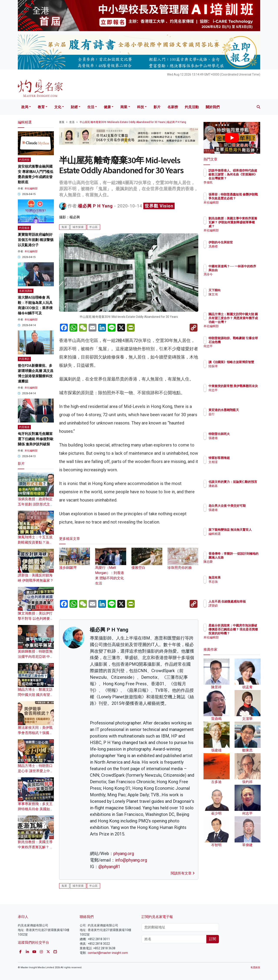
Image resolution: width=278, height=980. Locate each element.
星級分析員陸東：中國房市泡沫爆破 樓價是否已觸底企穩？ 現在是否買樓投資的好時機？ (246, 633)
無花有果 (240, 578)
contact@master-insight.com (108, 953)
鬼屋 (64, 227)
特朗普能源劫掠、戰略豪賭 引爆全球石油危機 (246, 342)
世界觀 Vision (159, 206)
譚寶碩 (238, 610)
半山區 (93, 227)
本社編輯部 (31, 189)
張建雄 (238, 438)
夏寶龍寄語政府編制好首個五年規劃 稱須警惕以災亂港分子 (36, 240)
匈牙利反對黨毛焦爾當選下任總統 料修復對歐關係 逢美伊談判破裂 (36, 439)
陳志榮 (238, 566)
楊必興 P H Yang (95, 206)
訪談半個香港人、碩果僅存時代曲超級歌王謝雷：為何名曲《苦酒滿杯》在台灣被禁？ (246, 178)
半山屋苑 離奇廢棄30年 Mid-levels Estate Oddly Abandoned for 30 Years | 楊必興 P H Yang (133, 122)
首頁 (62, 122)
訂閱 (213, 939)
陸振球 (238, 370)
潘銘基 (238, 490)
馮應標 (238, 246)
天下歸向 (240, 290)
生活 (91, 107)
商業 (124, 107)
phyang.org (124, 854)
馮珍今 (238, 278)
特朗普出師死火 (245, 434)
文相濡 (238, 462)
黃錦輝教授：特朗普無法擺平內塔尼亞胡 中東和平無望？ (36, 657)
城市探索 (78, 227)
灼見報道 (24, 228)
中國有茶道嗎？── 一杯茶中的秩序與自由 (246, 270)
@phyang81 (109, 867)
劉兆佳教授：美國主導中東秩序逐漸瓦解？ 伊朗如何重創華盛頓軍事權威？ (246, 226)
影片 (157, 107)
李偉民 (238, 182)
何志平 (238, 350)
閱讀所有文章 (183, 873)
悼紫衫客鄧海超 (245, 458)
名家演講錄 (26, 291)
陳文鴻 (238, 294)
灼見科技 (24, 160)
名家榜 (173, 107)
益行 (237, 418)
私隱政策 (255, 967)
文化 (58, 107)
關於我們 (213, 107)
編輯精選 (240, 538)
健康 (107, 107)
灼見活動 (192, 107)
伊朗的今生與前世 (246, 242)
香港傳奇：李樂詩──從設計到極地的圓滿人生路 (246, 557)
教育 (41, 107)
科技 (141, 107)
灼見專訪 (24, 359)
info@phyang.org (131, 860)
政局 (25, 107)
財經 (74, 107)
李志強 (238, 582)
